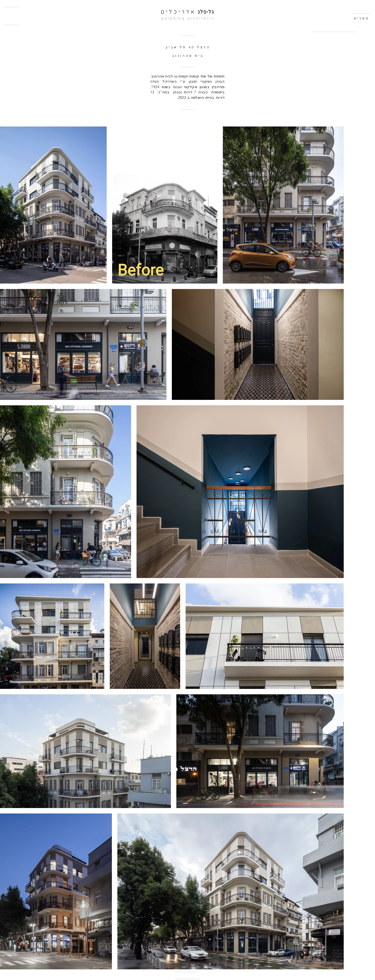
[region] (335, 49)
